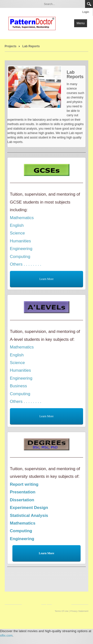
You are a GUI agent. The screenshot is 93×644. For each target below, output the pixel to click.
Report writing (24, 484)
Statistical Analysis (29, 516)
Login (86, 12)
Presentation (23, 492)
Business (18, 386)
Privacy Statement (79, 611)
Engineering (21, 249)
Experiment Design (29, 508)
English (17, 225)
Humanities (20, 241)
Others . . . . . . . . (26, 264)
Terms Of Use (62, 611)
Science (17, 233)
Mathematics (22, 218)
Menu (81, 23)
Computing (20, 257)
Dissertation (22, 500)
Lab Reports (31, 46)
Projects (11, 46)
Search (89, 4)
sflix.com (6, 635)
